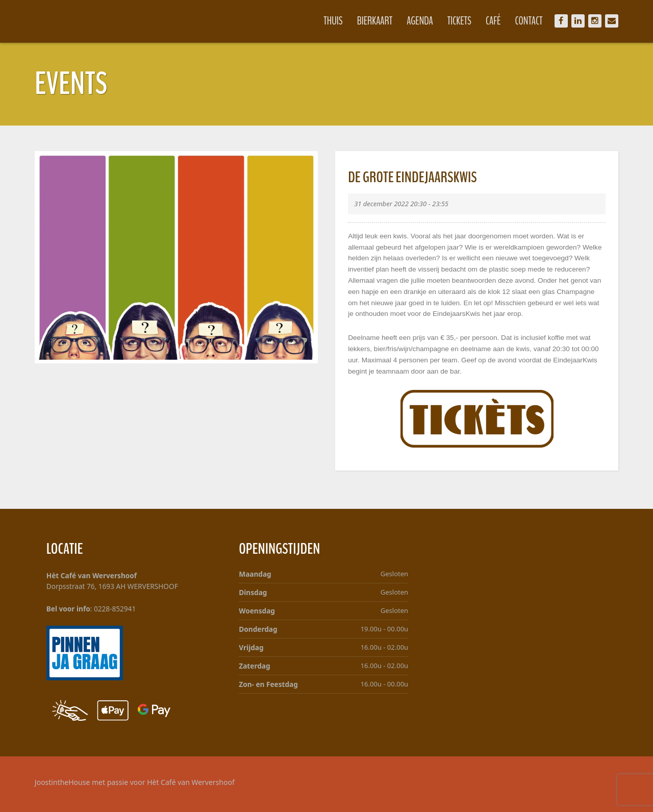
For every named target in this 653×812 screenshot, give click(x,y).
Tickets (458, 21)
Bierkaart (374, 21)
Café (492, 21)
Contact (528, 21)
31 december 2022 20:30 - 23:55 (401, 204)
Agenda (419, 21)
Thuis (332, 21)
